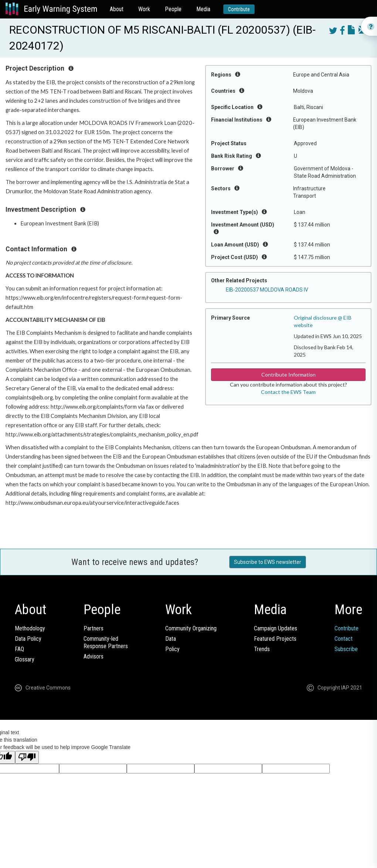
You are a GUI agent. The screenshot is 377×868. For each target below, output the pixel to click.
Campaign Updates (276, 628)
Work (144, 9)
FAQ (19, 649)
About (117, 9)
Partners (94, 628)
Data (171, 639)
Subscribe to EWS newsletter (268, 562)
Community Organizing (191, 628)
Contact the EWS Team (288, 392)
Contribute (239, 9)
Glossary (25, 659)
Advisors (94, 656)
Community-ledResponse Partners (106, 642)
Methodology (30, 628)
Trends (262, 649)
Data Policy (28, 639)
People (173, 9)
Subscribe (346, 649)
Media (203, 9)
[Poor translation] (27, 757)
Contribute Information (288, 375)
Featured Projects (275, 639)
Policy (172, 649)
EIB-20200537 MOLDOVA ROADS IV (267, 290)
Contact (344, 639)
